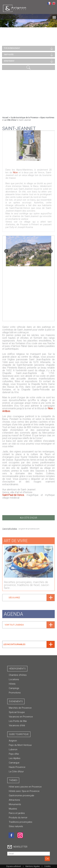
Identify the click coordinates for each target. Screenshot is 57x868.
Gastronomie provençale (22, 796)
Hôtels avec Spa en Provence (24, 791)
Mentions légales (33, 866)
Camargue (14, 763)
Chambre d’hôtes (18, 675)
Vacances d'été (17, 725)
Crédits (47, 866)
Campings (14, 688)
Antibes (6, 411)
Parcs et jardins (17, 813)
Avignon (13, 741)
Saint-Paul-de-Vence (13, 495)
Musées (13, 809)
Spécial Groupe (17, 712)
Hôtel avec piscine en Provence (25, 787)
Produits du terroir (18, 818)
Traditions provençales (21, 822)
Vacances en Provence (21, 717)
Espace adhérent (14, 866)
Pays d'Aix (14, 754)
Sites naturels (16, 826)
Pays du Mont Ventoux (20, 745)
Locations (14, 679)
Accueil (5, 118)
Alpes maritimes (47, 118)
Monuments (15, 804)
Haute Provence (17, 767)
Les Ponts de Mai (18, 721)
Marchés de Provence (20, 708)
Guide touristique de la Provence (24, 118)
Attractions (14, 800)
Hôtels (12, 684)
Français (49, 3)
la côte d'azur (29, 518)
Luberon (13, 749)
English (54, 3)
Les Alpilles (15, 758)
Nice (15, 171)
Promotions (15, 693)
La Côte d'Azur (10, 120)
